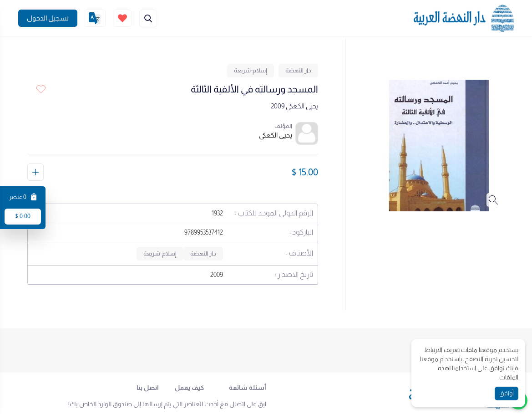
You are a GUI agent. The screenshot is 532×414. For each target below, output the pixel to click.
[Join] (48, 18)
